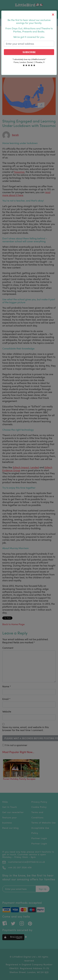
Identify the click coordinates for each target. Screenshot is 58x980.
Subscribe (29, 52)
